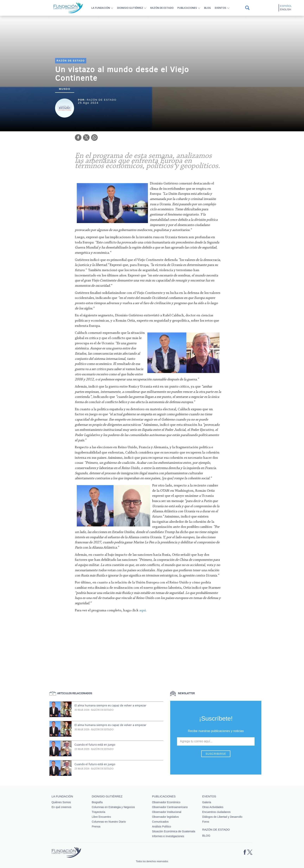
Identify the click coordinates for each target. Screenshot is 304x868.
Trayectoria (98, 812)
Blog (208, 8)
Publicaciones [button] (187, 8)
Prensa (96, 826)
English (285, 9)
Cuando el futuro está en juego (95, 745)
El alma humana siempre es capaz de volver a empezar (110, 705)
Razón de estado (162, 8)
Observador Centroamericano (170, 807)
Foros (206, 822)
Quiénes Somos (61, 802)
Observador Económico (166, 802)
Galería (207, 802)
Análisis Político (161, 826)
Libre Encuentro (101, 817)
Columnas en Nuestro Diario (109, 822)
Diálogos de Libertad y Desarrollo (222, 817)
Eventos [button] (221, 8)
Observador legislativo (165, 817)
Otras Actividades (213, 807)
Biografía (97, 802)
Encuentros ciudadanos (216, 812)
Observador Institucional (167, 812)
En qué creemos (61, 807)
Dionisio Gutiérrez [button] (130, 8)
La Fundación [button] (101, 8)
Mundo (65, 89)
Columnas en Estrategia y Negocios (113, 807)
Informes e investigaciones (168, 836)
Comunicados (160, 822)
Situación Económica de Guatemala (174, 831)
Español (286, 6)
